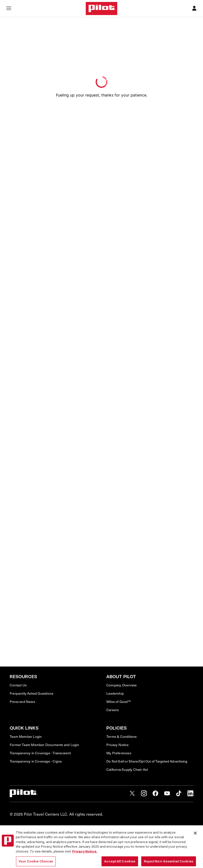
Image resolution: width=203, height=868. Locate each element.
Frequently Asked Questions (31, 693)
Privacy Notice (117, 745)
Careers (113, 710)
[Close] (195, 845)
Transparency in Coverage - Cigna (36, 761)
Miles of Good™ (118, 702)
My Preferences (119, 753)
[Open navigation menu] (9, 9)
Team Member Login (26, 737)
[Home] (101, 8)
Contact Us (18, 685)
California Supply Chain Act (127, 770)
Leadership (115, 693)
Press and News (22, 702)
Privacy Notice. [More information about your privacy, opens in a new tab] (85, 864)
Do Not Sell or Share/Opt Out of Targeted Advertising (147, 761)
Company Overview (121, 685)
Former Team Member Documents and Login (44, 745)
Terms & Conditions (122, 737)
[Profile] (194, 9)
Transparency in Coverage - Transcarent (40, 753)
